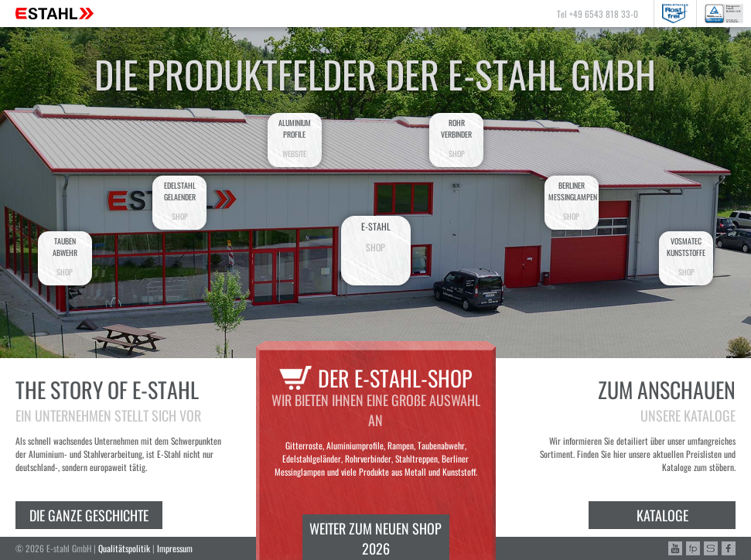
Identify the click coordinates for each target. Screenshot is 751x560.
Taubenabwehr (65, 256)
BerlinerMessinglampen (573, 201)
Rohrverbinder (456, 138)
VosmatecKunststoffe (686, 256)
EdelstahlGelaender (179, 201)
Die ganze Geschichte (89, 515)
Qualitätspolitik (124, 548)
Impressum (175, 548)
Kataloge (662, 515)
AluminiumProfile (295, 138)
